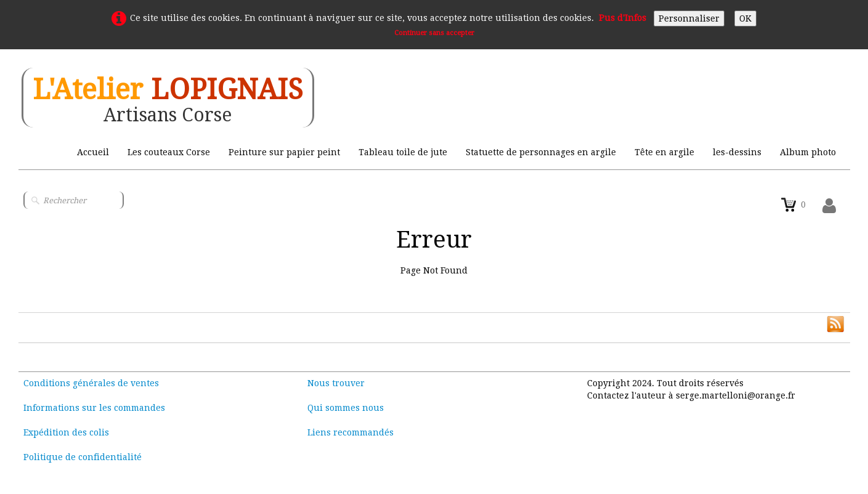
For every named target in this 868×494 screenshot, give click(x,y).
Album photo (808, 152)
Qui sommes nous (346, 408)
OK (745, 18)
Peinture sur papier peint (284, 152)
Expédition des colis (66, 432)
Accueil (93, 152)
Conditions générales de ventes (91, 383)
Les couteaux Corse (169, 152)
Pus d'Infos (623, 18)
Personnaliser (689, 18)
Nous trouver (336, 383)
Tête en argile (664, 152)
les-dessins (737, 152)
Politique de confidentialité (83, 457)
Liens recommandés (351, 432)
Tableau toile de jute (403, 152)
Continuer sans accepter (434, 33)
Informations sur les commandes (94, 408)
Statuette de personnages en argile (541, 152)
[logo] (168, 98)
